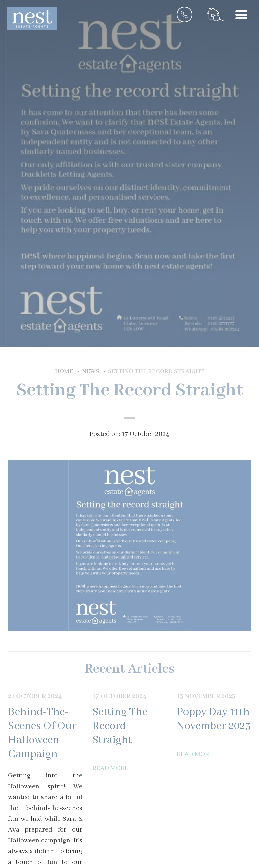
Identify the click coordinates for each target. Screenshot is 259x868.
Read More (110, 768)
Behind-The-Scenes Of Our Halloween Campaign (42, 733)
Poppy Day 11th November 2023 (214, 719)
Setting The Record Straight (120, 726)
